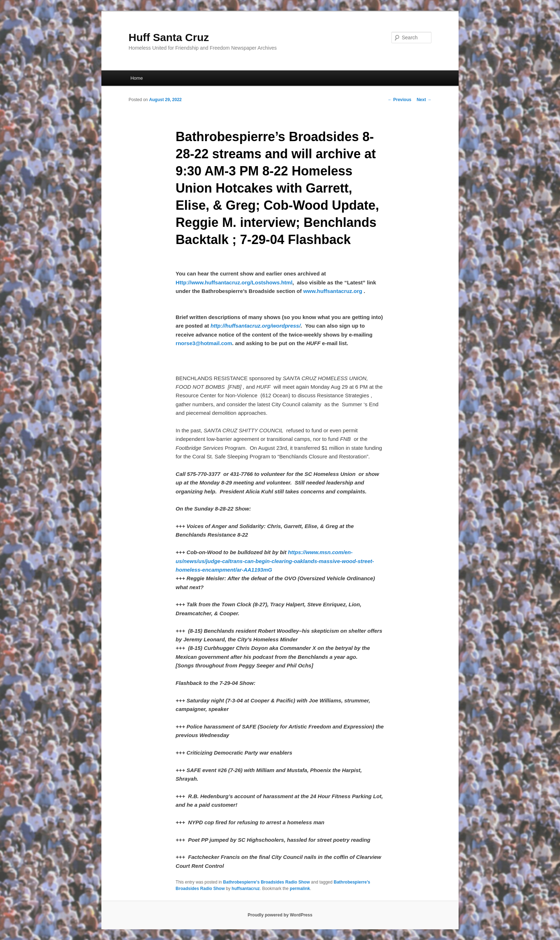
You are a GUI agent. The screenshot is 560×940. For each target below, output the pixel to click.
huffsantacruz (246, 889)
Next (424, 100)
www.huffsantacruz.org (333, 291)
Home (137, 78)
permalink (300, 889)
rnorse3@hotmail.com (204, 343)
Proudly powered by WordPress (280, 915)
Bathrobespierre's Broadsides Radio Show (267, 882)
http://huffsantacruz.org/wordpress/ (255, 326)
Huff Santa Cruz (169, 37)
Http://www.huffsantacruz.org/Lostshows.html (234, 282)
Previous (400, 100)
